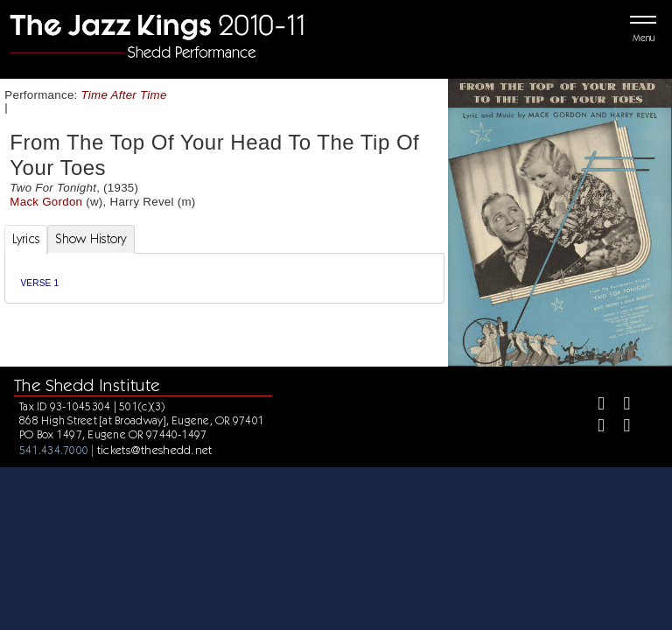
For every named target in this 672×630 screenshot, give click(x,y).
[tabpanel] (224, 279)
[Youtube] (619, 427)
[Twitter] (619, 406)
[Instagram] (594, 427)
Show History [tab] (91, 239)
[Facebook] (594, 406)
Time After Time (124, 95)
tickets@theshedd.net (155, 450)
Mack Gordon (46, 202)
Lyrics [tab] (26, 239)
